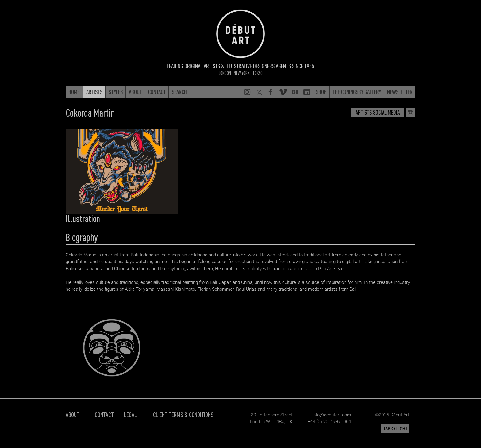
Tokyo (258, 73)
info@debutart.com (332, 415)
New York (242, 73)
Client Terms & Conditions (183, 414)
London (225, 73)
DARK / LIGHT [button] (395, 429)
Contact (104, 414)
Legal (130, 414)
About (73, 414)
